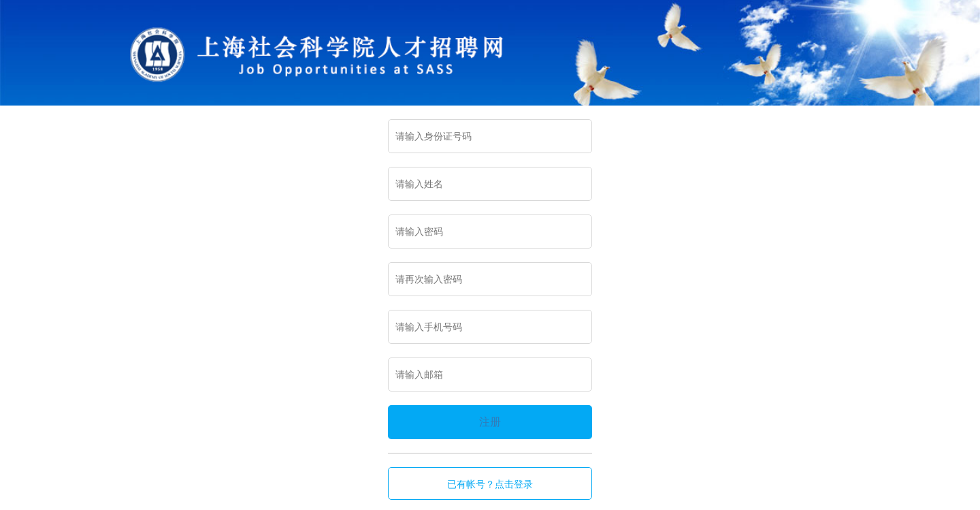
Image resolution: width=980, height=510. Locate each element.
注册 (490, 422)
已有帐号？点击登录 (490, 484)
